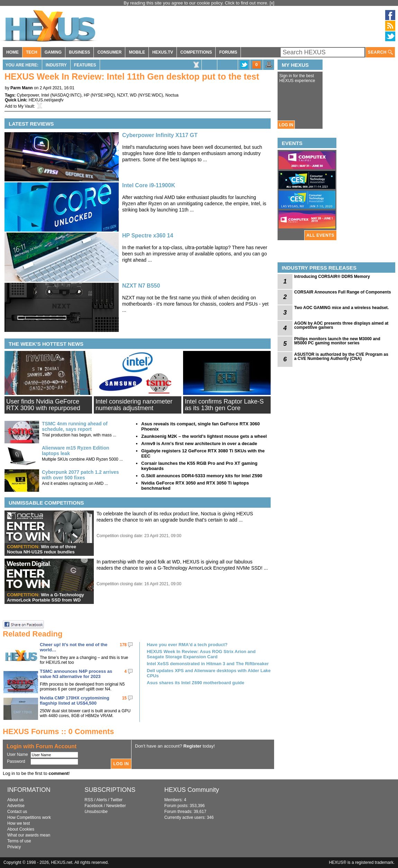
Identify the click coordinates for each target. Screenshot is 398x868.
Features (85, 65)
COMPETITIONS (196, 52)
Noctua (172, 95)
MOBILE (137, 52)
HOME (12, 52)
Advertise (16, 806)
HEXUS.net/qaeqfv (46, 100)
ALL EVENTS (320, 235)
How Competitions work (29, 817)
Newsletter (116, 806)
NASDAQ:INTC (66, 95)
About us (15, 800)
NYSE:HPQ (103, 95)
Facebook (94, 806)
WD (133, 95)
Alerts (102, 800)
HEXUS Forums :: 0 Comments (58, 731)
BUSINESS (79, 52)
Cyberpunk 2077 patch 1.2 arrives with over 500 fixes (80, 475)
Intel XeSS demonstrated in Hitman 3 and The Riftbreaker (208, 664)
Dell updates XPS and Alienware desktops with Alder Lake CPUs (209, 673)
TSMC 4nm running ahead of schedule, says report (75, 426)
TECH (32, 52)
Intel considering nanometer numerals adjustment (134, 405)
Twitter (116, 800)
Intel (45, 95)
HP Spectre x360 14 (148, 236)
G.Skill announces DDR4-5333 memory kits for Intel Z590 (202, 476)
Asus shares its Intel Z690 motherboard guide (196, 683)
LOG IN (286, 125)
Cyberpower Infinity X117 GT (160, 135)
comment (58, 773)
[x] (272, 3)
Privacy (14, 847)
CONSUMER (109, 52)
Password (16, 761)
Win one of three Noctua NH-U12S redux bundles (42, 549)
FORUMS (228, 52)
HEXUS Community (192, 790)
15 (124, 698)
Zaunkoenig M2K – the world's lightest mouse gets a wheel (204, 436)
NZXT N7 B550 (141, 286)
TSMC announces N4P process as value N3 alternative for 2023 (76, 674)
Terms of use (19, 841)
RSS (89, 800)
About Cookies (21, 829)
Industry (56, 65)
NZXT (122, 95)
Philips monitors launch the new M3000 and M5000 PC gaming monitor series (337, 341)
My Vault (26, 106)
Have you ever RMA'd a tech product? (187, 645)
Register (192, 746)
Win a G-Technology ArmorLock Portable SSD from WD (46, 597)
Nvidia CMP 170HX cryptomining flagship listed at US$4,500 (75, 700)
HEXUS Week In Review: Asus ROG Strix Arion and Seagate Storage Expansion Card (201, 654)
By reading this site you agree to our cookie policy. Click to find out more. (197, 3)
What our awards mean (29, 835)
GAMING (53, 52)
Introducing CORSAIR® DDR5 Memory (332, 277)
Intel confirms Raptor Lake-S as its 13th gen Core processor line (224, 408)
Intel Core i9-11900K (149, 185)
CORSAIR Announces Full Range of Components (343, 292)
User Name (17, 754)
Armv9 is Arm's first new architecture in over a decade (199, 444)
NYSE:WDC (150, 95)
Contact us (17, 812)
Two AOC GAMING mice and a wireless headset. (341, 308)
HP (87, 95)
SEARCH (380, 52)
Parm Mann (22, 88)
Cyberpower (28, 95)
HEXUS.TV (163, 52)
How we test (19, 823)
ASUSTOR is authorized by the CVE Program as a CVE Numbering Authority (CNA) (341, 356)
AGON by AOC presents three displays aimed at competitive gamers (341, 325)
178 (123, 645)
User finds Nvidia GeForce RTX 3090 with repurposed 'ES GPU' (43, 408)
